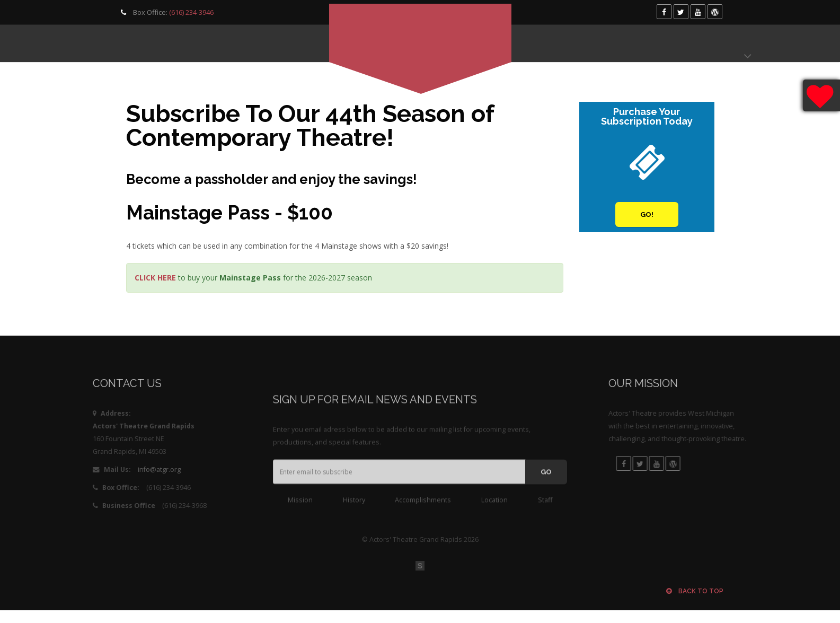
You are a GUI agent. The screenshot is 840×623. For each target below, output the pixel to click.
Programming (145, 43)
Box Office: (166, 12)
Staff (545, 506)
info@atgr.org (121, 470)
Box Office (656, 43)
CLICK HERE (155, 278)
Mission (300, 506)
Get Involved (231, 43)
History (354, 506)
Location (494, 506)
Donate (720, 43)
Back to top (695, 591)
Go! (647, 215)
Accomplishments (423, 506)
